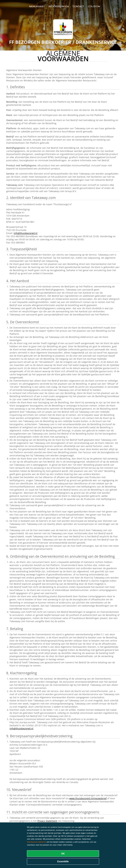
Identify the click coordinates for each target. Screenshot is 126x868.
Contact (78, 6)
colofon (94, 6)
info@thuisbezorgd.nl (26, 233)
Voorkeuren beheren (37, 842)
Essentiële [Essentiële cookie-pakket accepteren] (63, 861)
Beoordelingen (59, 6)
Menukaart (37, 6)
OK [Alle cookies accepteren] (63, 854)
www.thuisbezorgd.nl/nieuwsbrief (88, 798)
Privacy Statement (47, 821)
